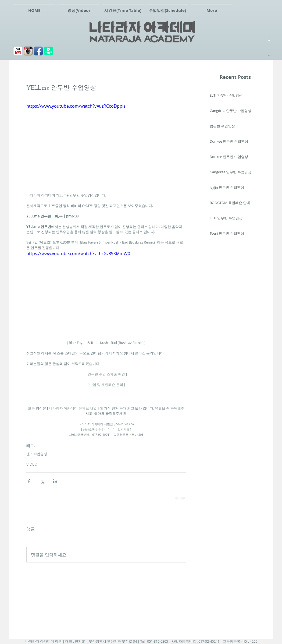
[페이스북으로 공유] (29, 481)
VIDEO (32, 464)
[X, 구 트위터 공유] (42, 481)
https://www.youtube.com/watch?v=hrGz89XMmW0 (78, 254)
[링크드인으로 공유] (55, 481)
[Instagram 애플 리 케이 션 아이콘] (28, 51)
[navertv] (49, 51)
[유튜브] (18, 51)
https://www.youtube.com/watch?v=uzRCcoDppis (76, 106)
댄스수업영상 (37, 454)
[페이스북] (38, 51)
